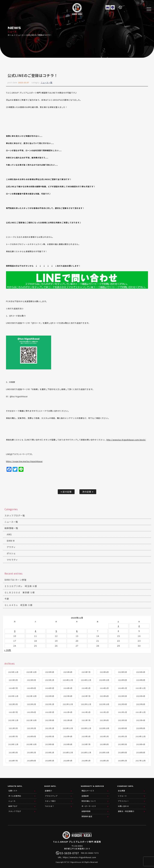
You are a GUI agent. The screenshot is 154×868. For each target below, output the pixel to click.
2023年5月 (122, 695)
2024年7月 (13, 687)
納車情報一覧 (11, 528)
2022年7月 (13, 712)
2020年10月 (104, 728)
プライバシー (123, 799)
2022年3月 (86, 712)
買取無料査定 (87, 814)
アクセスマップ (51, 795)
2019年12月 (141, 736)
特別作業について (89, 799)
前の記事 (66, 492)
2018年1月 (122, 760)
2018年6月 (32, 760)
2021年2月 (32, 728)
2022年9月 (122, 703)
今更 (7, 599)
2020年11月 (86, 728)
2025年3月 (13, 679)
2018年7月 (13, 760)
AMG (9, 534)
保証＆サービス (88, 790)
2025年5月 (122, 671)
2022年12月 (68, 703)
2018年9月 (122, 752)
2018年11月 (86, 752)
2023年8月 (68, 695)
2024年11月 (86, 679)
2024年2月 (104, 687)
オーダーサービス (89, 804)
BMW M (11, 541)
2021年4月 (141, 720)
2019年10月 (31, 744)
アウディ (11, 547)
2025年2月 (32, 679)
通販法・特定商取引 (126, 809)
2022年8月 (141, 703)
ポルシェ (11, 553)
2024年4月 (68, 687)
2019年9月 (50, 744)
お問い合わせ (123, 804)
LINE (113, 7)
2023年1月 (50, 703)
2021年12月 (141, 712)
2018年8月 (141, 752)
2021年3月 (13, 728)
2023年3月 (13, 703)
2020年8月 (141, 728)
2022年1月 (122, 712)
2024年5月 (50, 687)
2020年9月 (122, 728)
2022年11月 (86, 703)
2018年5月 (50, 760)
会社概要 (122, 790)
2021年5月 (122, 720)
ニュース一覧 (47, 82)
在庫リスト (108, 7)
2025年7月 (86, 671)
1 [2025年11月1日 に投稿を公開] (118, 626)
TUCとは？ (50, 804)
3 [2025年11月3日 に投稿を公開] (15, 631)
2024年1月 (122, 687)
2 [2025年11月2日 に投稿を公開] (139, 626)
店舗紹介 (49, 790)
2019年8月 (68, 744)
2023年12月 (141, 687)
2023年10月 (31, 695)
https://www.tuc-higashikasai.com (80, 855)
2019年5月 (122, 744)
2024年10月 (104, 679)
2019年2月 (32, 752)
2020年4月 (68, 736)
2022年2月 (104, 712)
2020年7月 (13, 736)
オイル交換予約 (15, 795)
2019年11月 (13, 744)
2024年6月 (32, 687)
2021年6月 (104, 720)
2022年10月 (104, 703)
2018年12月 (68, 752)
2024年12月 (68, 679)
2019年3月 (13, 752)
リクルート (122, 795)
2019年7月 (86, 744)
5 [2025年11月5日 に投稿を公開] (56, 631)
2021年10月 (31, 720)
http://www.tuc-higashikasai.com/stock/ (126, 440)
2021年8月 (68, 720)
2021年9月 (50, 720)
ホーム (11, 35)
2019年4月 (141, 744)
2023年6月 (104, 695)
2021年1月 (50, 728)
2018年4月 (68, 760)
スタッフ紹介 (50, 799)
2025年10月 (31, 671)
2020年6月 (32, 736)
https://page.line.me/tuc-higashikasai (24, 461)
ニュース (20, 35)
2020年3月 (86, 736)
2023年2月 (32, 703)
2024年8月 (141, 679)
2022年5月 (50, 712)
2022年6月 (32, 712)
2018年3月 (86, 760)
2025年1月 (50, 679)
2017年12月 (141, 760)
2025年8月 (68, 671)
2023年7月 (86, 695)
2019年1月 (50, 752)
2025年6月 (104, 671)
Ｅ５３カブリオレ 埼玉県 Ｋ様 (21, 586)
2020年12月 (68, 728)
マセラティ (12, 560)
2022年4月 (68, 712)
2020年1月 (122, 736)
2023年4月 (141, 695)
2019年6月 (104, 744)
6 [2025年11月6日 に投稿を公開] (77, 631)
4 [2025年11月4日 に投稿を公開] (36, 631)
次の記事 (88, 492)
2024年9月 (122, 679)
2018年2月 (104, 760)
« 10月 (8, 649)
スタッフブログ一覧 (15, 515)
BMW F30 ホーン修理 (15, 580)
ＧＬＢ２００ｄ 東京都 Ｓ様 (20, 592)
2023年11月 (13, 695)
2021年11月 (13, 720)
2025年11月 (13, 671)
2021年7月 (86, 720)
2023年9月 (50, 695)
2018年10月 (104, 752)
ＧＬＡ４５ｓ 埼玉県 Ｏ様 (18, 605)
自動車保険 (86, 809)
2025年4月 (141, 671)
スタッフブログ (15, 809)
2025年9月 (50, 671)
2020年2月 (104, 736)
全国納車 (85, 795)
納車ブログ (13, 804)
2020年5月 (50, 736)
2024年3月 (86, 687)
